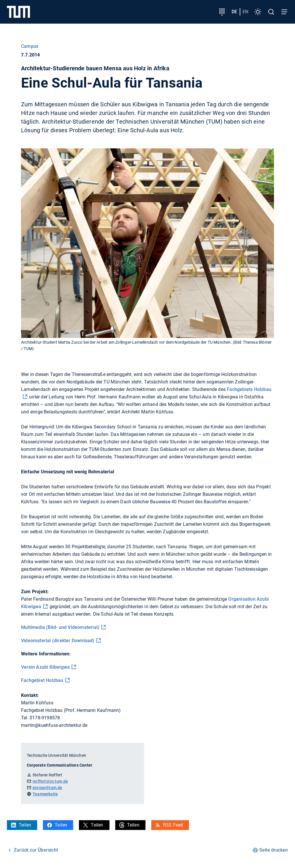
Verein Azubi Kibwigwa (45, 667)
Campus (30, 46)
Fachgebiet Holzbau (42, 680)
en (245, 12)
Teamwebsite (45, 794)
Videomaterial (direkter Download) (58, 641)
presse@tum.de (48, 788)
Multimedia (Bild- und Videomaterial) (60, 627)
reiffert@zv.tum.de (50, 781)
